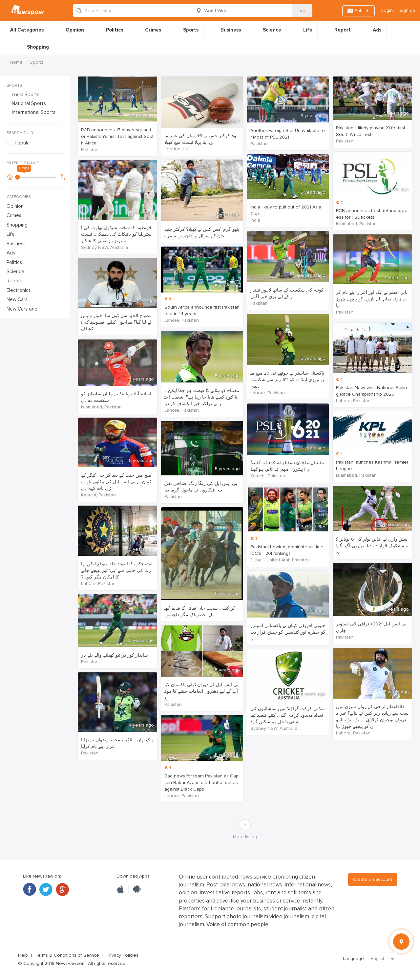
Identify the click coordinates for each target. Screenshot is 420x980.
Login (387, 10)
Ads (377, 30)
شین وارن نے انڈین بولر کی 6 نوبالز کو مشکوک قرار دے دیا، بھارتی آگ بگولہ (372, 546)
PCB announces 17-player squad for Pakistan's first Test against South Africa (117, 136)
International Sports (34, 112)
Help (23, 955)
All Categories (27, 30)
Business (231, 30)
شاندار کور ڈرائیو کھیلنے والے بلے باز (115, 655)
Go (302, 10)
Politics (115, 30)
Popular (23, 143)
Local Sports (26, 95)
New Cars (17, 299)
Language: (354, 958)
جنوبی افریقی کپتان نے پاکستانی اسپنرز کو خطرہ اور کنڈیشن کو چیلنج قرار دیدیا (288, 632)
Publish (362, 11)
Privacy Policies (123, 955)
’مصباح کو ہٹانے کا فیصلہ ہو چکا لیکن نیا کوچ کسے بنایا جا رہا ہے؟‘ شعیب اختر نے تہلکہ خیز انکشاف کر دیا (202, 397)
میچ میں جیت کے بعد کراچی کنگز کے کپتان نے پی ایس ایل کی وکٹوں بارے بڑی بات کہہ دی (116, 482)
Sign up (407, 10)
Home (16, 62)
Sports (191, 30)
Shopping (38, 47)
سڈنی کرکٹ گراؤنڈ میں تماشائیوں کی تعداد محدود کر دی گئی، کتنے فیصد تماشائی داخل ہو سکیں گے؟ (288, 715)
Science (272, 30)
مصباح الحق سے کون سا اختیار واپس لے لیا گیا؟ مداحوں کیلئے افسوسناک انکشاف (116, 322)
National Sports (29, 103)
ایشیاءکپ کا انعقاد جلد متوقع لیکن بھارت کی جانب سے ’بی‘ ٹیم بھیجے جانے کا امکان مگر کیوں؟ (117, 570)
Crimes (153, 30)
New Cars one (22, 309)
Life (308, 30)
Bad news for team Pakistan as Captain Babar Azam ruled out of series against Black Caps (201, 783)
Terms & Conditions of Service (67, 955)
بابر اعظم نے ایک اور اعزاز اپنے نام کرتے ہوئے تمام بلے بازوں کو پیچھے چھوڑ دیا (372, 299)
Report (343, 30)
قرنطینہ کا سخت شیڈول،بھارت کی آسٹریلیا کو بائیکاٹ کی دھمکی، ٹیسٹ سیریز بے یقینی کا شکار (116, 234)
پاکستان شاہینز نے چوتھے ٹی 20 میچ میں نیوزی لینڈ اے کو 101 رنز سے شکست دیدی (287, 380)
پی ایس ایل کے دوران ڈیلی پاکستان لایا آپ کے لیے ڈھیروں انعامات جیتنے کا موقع (201, 691)
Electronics (19, 290)
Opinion (75, 30)
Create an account (373, 879)
